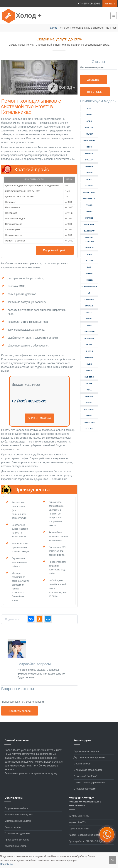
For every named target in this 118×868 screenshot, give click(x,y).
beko (89, 147)
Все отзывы (95, 92)
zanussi (89, 429)
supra (89, 383)
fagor (89, 205)
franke (89, 218)
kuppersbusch (89, 286)
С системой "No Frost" (85, 776)
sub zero (89, 377)
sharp (89, 345)
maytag (89, 306)
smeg (89, 364)
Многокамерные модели (17, 821)
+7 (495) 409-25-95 (89, 4)
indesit (89, 273)
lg (89, 293)
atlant (89, 134)
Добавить (93, 80)
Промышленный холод (17, 840)
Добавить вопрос (20, 711)
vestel (89, 403)
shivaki (89, 351)
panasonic (89, 332)
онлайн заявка (39, 418)
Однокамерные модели (86, 751)
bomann (89, 160)
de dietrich (89, 192)
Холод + (29, 15)
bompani (89, 166)
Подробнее (6, 864)
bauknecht (89, 140)
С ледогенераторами (85, 789)
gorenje (89, 248)
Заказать (110, 4)
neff (89, 325)
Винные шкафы (13, 827)
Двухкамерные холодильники (89, 757)
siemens (89, 357)
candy (89, 179)
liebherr (89, 299)
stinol (89, 370)
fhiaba (89, 211)
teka (89, 390)
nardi (89, 319)
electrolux (89, 199)
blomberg (89, 153)
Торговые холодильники (17, 833)
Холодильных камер (15, 846)
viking (89, 416)
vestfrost (89, 409)
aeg (89, 108)
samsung (89, 338)
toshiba (89, 396)
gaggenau (89, 231)
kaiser (89, 280)
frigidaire (89, 224)
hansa (89, 254)
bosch (89, 173)
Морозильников (82, 764)
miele (89, 312)
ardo (89, 121)
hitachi (89, 261)
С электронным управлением (89, 783)
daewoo (89, 186)
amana (89, 115)
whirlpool (89, 422)
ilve (89, 267)
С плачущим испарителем (88, 770)
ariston (89, 127)
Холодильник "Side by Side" (19, 815)
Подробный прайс (55, 250)
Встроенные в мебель (16, 808)
